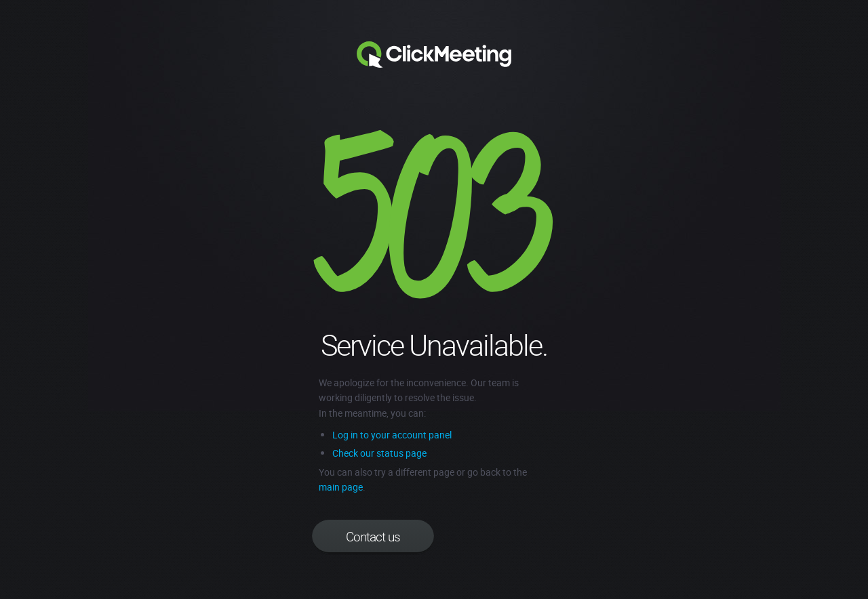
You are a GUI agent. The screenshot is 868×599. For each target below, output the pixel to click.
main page (341, 487)
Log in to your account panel (392, 435)
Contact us (373, 537)
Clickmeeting (434, 55)
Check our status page (379, 453)
